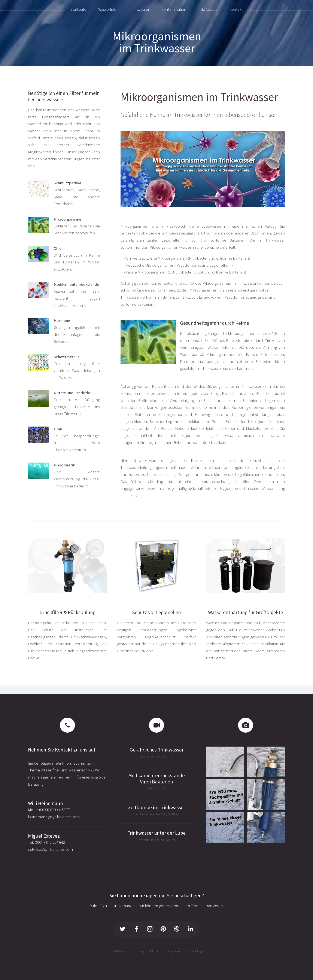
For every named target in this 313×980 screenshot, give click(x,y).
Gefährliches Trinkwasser (157, 750)
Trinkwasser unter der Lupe (156, 833)
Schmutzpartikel (68, 183)
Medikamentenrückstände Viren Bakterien (156, 779)
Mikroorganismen (69, 219)
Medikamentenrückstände (76, 284)
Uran (58, 429)
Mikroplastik (64, 465)
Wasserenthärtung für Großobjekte (246, 612)
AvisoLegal (197, 951)
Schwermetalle (67, 357)
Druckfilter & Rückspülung (68, 612)
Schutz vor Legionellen (156, 612)
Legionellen (190, 435)
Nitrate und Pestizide (72, 393)
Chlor (58, 248)
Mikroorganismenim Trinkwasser (157, 42)
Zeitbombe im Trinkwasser (157, 807)
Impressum (175, 951)
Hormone (62, 321)
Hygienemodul (233, 488)
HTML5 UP (153, 951)
